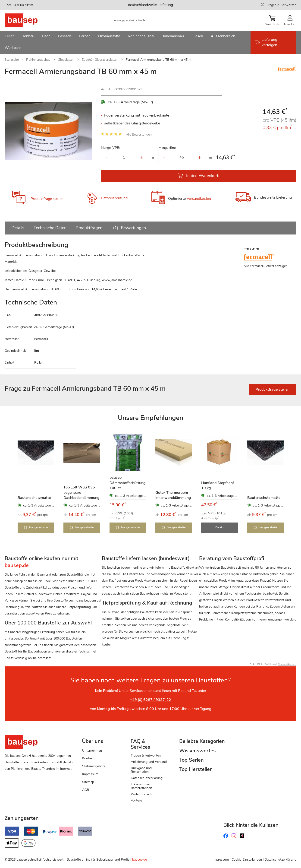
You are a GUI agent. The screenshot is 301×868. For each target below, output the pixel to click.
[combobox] (159, 20)
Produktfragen (89, 228)
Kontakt (88, 758)
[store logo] (28, 20)
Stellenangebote (94, 766)
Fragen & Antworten (281, 5)
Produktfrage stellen (47, 199)
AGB (86, 789)
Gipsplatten (66, 60)
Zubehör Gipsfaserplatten (100, 60)
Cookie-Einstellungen (247, 859)
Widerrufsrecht (142, 794)
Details (18, 228)
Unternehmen (92, 750)
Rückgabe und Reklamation (141, 769)
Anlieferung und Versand (149, 761)
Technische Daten (50, 228)
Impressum (90, 774)
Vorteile (136, 800)
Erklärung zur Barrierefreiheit (141, 785)
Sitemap (88, 781)
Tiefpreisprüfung (114, 198)
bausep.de (140, 859)
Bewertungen (129, 228)
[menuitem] (9, 37)
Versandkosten (199, 199)
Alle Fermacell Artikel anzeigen (266, 266)
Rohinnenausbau (38, 60)
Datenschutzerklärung (147, 777)
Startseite (12, 60)
